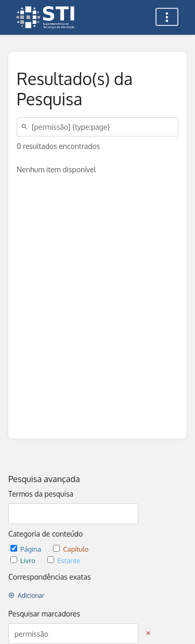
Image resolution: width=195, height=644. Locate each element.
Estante (64, 560)
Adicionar (26, 595)
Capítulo (71, 549)
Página (27, 549)
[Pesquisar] (26, 127)
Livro (24, 560)
